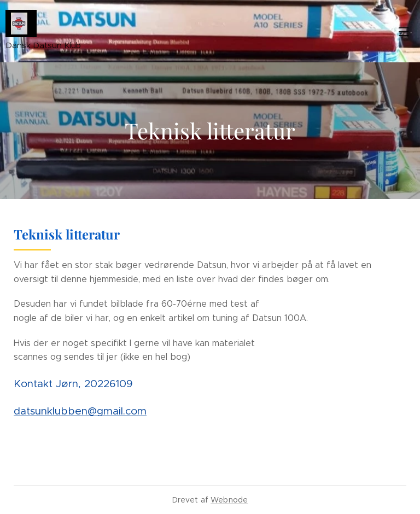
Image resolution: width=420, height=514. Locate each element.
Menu (404, 32)
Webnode (229, 500)
